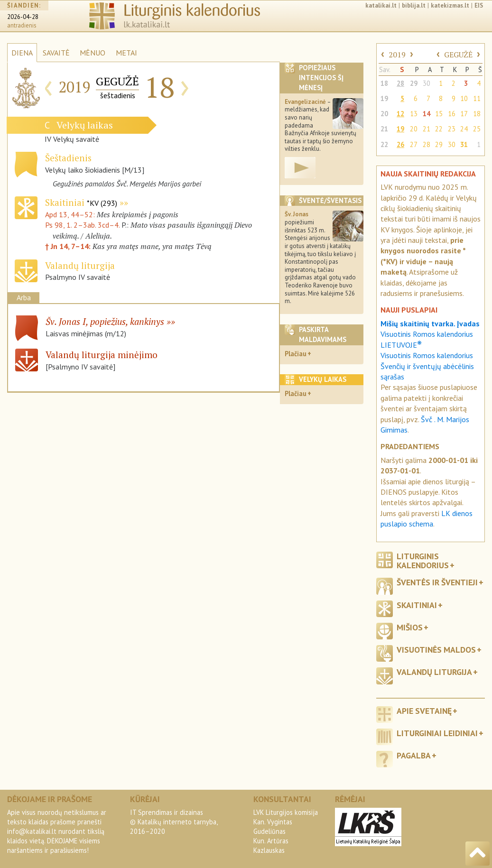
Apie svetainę (424, 711)
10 (464, 98)
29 (414, 83)
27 (414, 144)
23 (452, 129)
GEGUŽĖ (458, 55)
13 (414, 114)
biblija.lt (414, 5)
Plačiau (296, 354)
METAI (126, 53)
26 (400, 144)
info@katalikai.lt (32, 831)
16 (452, 114)
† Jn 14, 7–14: (69, 246)
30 (427, 83)
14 (427, 114)
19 (384, 98)
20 (384, 114)
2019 (397, 55)
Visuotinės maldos (436, 650)
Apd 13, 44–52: (71, 214)
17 (464, 114)
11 (477, 98)
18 (384, 83)
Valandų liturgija (434, 672)
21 (384, 129)
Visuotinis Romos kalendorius (427, 355)
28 (400, 83)
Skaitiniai (81, 202)
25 (477, 129)
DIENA (22, 53)
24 (464, 129)
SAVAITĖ (56, 53)
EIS (479, 5)
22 (439, 129)
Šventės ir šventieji (437, 582)
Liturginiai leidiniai (437, 733)
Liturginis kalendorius (423, 561)
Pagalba (414, 755)
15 (439, 114)
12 (400, 114)
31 (464, 144)
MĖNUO (93, 53)
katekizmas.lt (450, 5)
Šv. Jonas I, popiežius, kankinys (105, 321)
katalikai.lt (381, 5)
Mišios (410, 627)
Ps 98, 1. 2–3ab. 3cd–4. (82, 225)
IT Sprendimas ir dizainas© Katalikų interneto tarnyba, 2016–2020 (174, 822)
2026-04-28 (23, 17)
